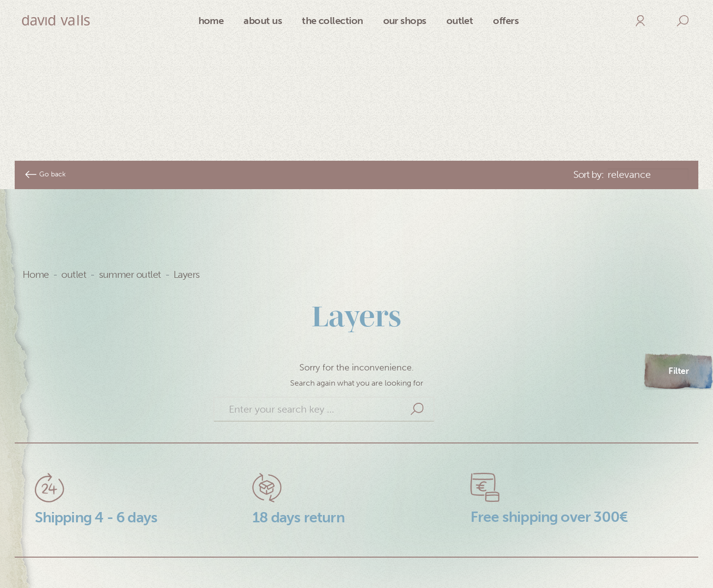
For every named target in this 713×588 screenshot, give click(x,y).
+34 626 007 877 (400, 557)
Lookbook (221, 573)
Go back (45, 115)
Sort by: (589, 115)
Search (417, 349)
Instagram (550, 557)
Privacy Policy (63, 557)
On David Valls (230, 557)
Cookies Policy (66, 573)
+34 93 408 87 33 (401, 573)
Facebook (549, 573)
